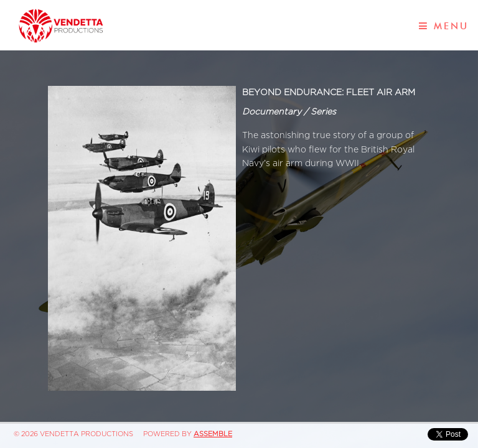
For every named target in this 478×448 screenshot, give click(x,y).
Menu (444, 26)
